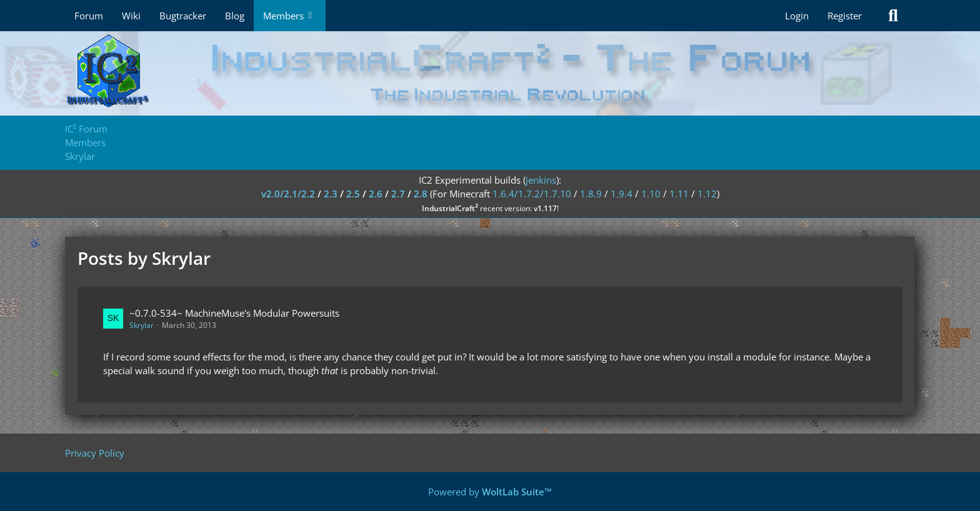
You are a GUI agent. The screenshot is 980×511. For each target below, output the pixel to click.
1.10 (651, 194)
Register (845, 16)
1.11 (679, 194)
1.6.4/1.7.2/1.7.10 (532, 194)
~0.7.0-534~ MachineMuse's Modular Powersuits (234, 313)
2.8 (421, 194)
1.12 (707, 194)
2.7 (398, 194)
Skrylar (142, 325)
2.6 (376, 194)
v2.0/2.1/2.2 (288, 194)
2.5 (353, 194)
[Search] (893, 16)
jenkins (541, 180)
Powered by (490, 492)
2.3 (331, 194)
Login (797, 16)
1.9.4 (622, 194)
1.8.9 (591, 194)
